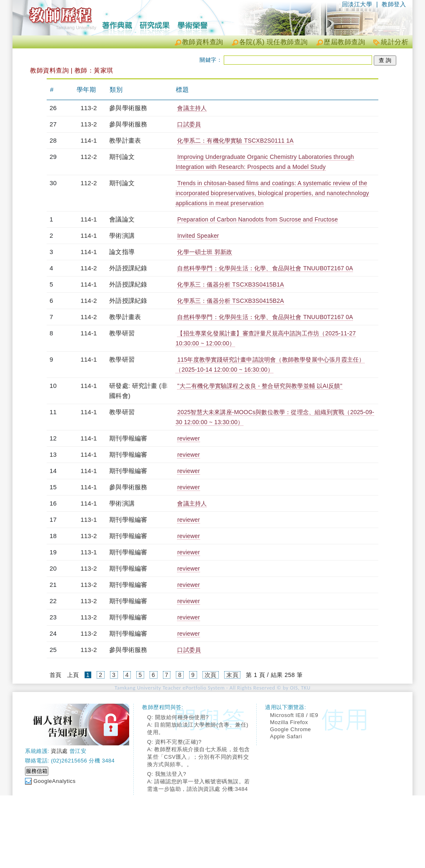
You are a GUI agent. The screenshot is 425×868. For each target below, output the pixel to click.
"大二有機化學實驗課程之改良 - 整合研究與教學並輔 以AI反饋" (260, 386)
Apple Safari (286, 736)
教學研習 (122, 333)
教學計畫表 (125, 140)
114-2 (89, 268)
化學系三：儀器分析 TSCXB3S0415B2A (230, 301)
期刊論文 (122, 157)
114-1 (89, 140)
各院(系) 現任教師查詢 (274, 42)
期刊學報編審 (128, 438)
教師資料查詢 (203, 42)
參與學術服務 (128, 108)
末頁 (232, 675)
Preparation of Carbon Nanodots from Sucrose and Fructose (257, 219)
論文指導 (122, 252)
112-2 (89, 157)
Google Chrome (290, 729)
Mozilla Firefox (289, 722)
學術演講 (122, 235)
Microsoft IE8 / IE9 (294, 715)
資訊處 (59, 751)
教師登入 (394, 4)
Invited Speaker (198, 236)
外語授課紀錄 (128, 268)
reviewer (189, 438)
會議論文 (122, 219)
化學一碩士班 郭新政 (205, 252)
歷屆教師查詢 (344, 42)
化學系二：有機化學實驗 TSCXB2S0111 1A (235, 141)
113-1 (89, 520)
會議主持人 (192, 108)
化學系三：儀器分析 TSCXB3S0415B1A (230, 284)
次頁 (211, 675)
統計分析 (395, 42)
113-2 (89, 108)
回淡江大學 (357, 4)
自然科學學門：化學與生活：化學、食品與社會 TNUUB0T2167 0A (265, 268)
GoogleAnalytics (54, 781)
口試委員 (189, 124)
